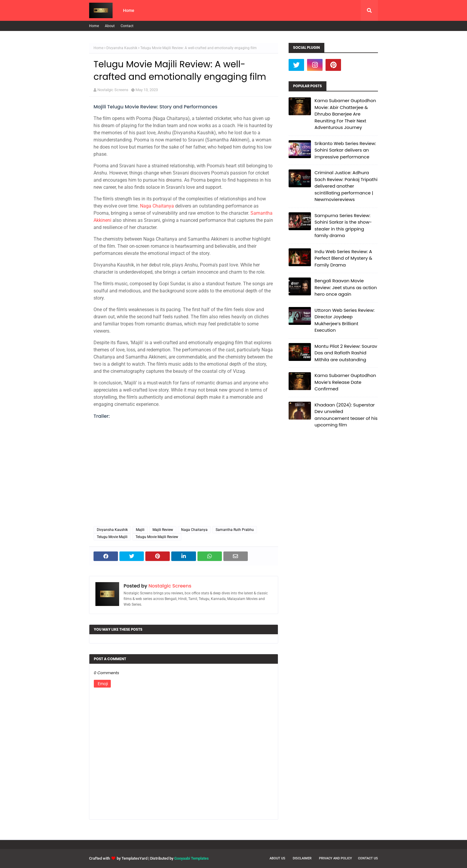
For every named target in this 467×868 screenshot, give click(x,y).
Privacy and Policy (336, 858)
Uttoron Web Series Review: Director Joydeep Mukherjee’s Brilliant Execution (344, 320)
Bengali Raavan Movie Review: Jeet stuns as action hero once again (346, 287)
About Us (277, 858)
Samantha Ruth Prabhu (235, 530)
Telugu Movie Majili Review (157, 537)
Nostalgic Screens (113, 90)
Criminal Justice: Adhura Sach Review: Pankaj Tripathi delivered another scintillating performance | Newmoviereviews (346, 186)
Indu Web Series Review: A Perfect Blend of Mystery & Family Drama (343, 258)
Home (94, 26)
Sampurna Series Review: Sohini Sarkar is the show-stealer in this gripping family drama (343, 226)
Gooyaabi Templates (192, 858)
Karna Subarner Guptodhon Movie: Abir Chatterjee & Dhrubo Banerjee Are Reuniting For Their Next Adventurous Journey (345, 114)
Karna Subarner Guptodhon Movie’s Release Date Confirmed (345, 382)
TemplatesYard (134, 858)
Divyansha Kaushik (122, 48)
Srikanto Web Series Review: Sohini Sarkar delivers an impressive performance (345, 150)
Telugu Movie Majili (112, 537)
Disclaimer (302, 858)
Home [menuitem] (129, 10)
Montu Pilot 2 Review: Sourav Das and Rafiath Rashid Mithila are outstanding (346, 353)
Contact (127, 26)
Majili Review (163, 530)
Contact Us (368, 858)
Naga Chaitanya (157, 206)
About (110, 26)
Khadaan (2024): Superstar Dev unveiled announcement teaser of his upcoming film (346, 415)
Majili (140, 530)
